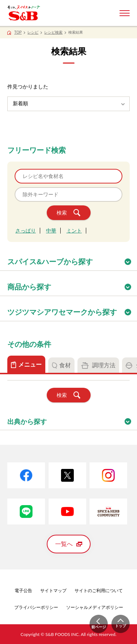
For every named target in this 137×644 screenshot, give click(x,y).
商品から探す (72, 285)
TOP (18, 32)
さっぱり (26, 231)
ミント (74, 231)
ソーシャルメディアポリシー (95, 607)
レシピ (33, 32)
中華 (51, 231)
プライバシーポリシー (36, 607)
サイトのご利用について (99, 591)
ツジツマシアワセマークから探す (72, 310)
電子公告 (23, 591)
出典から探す (72, 419)
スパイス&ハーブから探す (72, 259)
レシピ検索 (53, 32)
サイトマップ (53, 591)
